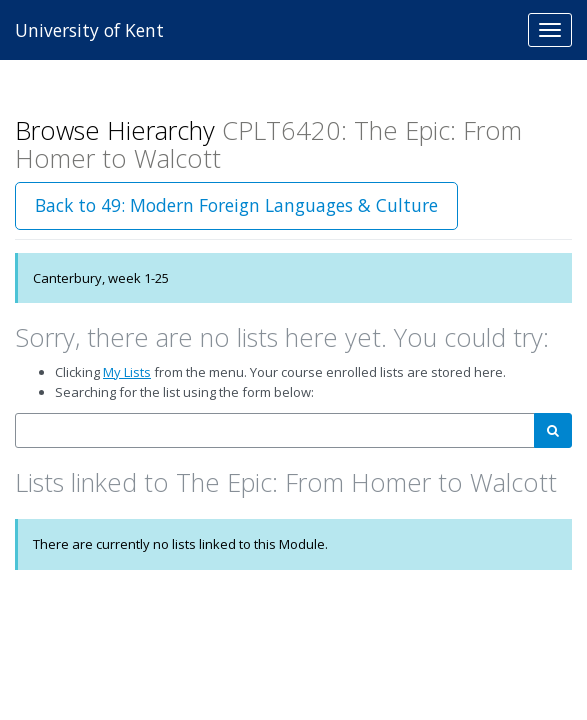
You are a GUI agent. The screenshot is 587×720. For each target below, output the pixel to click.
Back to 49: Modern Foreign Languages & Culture (236, 205)
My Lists (127, 372)
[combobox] (275, 430)
